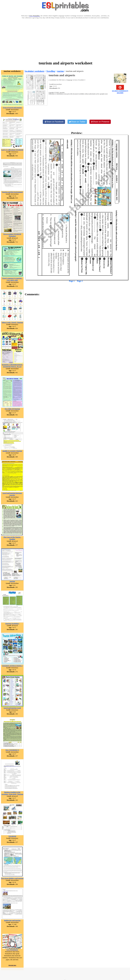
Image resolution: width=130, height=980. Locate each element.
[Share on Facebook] (54, 122)
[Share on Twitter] (77, 122)
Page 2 (80, 281)
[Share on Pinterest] (100, 122)
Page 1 (72, 281)
